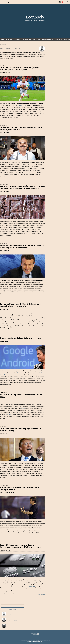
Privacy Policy (51, 639)
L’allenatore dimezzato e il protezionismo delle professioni (20, 488)
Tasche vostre (58, 39)
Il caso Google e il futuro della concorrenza (20, 338)
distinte (18, 373)
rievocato (10, 415)
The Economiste (59, 42)
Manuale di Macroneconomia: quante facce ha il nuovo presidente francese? (22, 247)
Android (39, 373)
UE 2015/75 (32, 587)
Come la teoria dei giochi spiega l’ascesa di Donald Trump (20, 430)
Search (2, 375)
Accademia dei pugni (27, 42)
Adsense (6, 375)
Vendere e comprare (6, 42)
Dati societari (26, 639)
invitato (23, 409)
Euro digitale (36, 39)
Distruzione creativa (47, 39)
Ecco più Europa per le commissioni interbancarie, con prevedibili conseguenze (21, 546)
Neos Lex (37, 42)
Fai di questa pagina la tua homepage (43, 640)
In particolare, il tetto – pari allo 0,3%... (22, 587)
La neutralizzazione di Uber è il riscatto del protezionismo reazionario (21, 305)
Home (2, 39)
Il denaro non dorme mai (47, 42)
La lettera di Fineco (41, 595)
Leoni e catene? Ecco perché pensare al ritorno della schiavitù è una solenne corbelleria (22, 187)
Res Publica (9, 39)
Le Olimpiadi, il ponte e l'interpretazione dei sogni (21, 396)
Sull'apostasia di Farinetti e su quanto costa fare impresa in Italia (21, 128)
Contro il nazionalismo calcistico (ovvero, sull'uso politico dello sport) (20, 68)
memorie (22, 373)
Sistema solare (27, 39)
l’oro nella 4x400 (23, 105)
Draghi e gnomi (17, 39)
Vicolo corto (17, 42)
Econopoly (35, 17)
